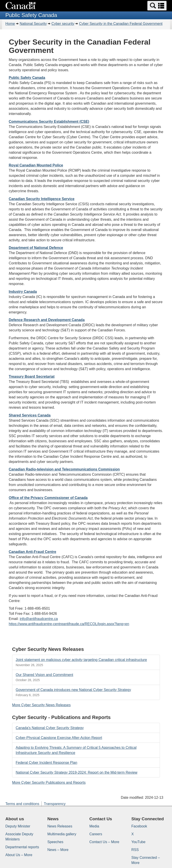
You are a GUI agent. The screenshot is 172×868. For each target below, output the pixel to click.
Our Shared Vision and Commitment (44, 675)
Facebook (139, 826)
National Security (33, 24)
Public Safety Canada (27, 78)
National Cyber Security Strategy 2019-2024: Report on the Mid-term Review (76, 772)
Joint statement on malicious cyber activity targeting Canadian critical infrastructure (81, 660)
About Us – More (19, 855)
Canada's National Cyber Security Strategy (50, 728)
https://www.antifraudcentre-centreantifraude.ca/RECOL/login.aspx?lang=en (69, 624)
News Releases (60, 826)
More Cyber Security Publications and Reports (49, 783)
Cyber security (63, 24)
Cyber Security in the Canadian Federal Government (121, 24)
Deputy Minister (18, 826)
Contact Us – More (104, 842)
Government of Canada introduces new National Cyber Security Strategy (73, 690)
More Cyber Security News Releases (41, 705)
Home (10, 24)
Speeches (55, 842)
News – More (58, 850)
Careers (96, 834)
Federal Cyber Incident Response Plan (46, 763)
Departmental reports (22, 847)
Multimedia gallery (62, 834)
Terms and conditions (22, 804)
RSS (135, 850)
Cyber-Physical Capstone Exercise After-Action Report (59, 738)
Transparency (55, 804)
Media (94, 826)
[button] (157, 6)
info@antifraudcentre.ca (39, 619)
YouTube (139, 842)
